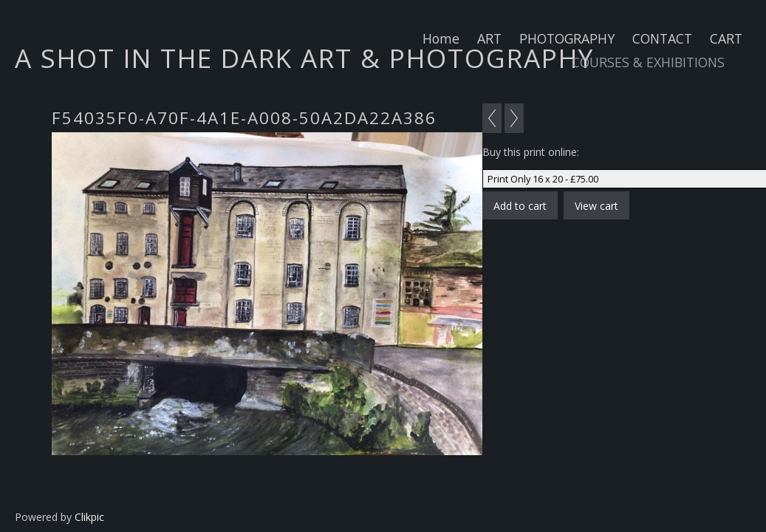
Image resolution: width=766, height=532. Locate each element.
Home (441, 38)
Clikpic (89, 517)
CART (726, 38)
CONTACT (662, 38)
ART (489, 38)
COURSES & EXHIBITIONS (648, 62)
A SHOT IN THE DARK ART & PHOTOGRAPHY (304, 58)
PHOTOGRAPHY (567, 38)
